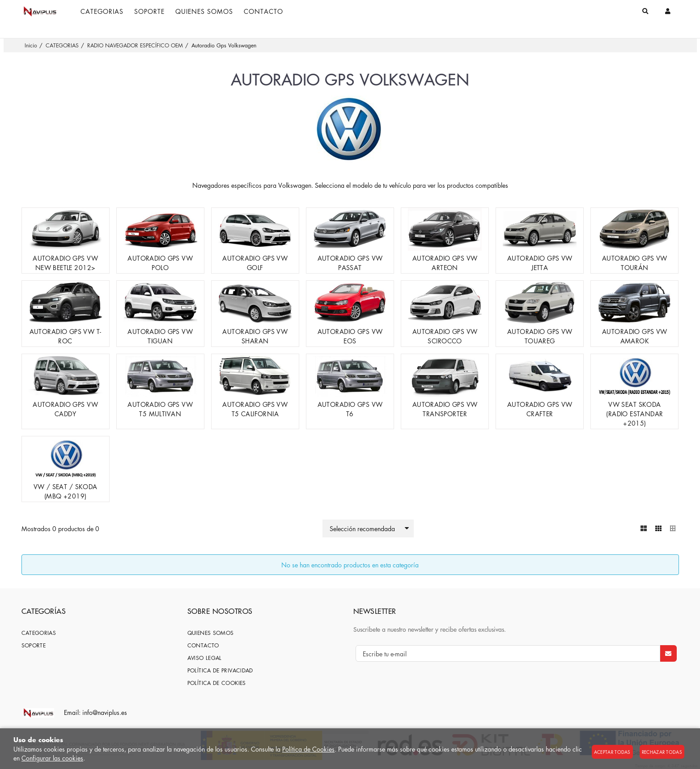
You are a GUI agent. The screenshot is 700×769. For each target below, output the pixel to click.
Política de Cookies (308, 749)
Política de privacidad (220, 670)
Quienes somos (211, 633)
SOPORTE (34, 645)
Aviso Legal (205, 658)
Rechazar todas (662, 752)
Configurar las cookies (52, 758)
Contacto (203, 645)
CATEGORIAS (39, 633)
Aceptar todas (612, 752)
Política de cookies (217, 683)
